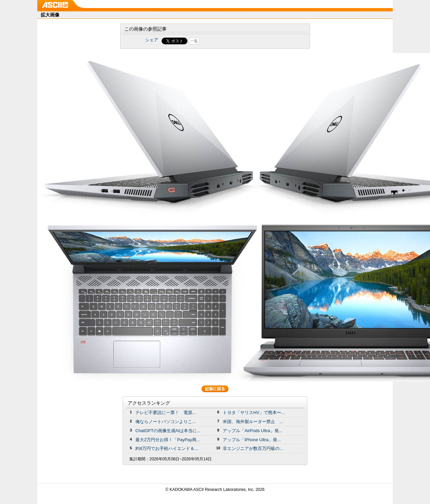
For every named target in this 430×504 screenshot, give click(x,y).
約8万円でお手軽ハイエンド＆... (167, 448)
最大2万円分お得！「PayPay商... (168, 440)
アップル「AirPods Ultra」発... (253, 431)
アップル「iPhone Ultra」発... (252, 440)
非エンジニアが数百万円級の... (253, 448)
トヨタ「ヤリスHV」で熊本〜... (254, 413)
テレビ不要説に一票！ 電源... (166, 413)
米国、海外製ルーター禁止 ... (253, 422)
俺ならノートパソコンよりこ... (166, 422)
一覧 (194, 41)
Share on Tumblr (240, 41)
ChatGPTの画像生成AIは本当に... (168, 431)
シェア (152, 40)
